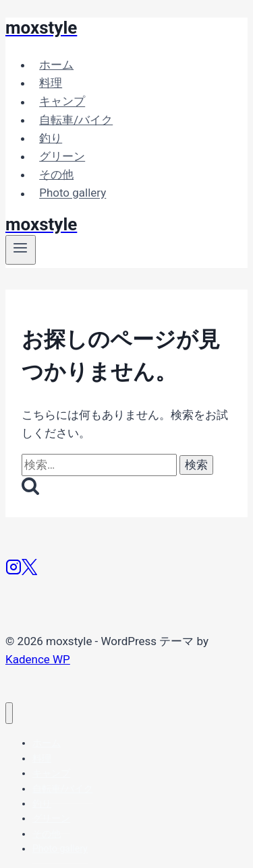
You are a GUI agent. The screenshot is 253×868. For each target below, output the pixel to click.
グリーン (62, 156)
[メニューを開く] (21, 250)
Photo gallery (73, 193)
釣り (51, 138)
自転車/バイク (76, 120)
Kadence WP (38, 659)
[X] (29, 571)
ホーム (56, 65)
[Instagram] (13, 571)
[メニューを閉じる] (9, 713)
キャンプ (62, 102)
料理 (51, 83)
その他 (56, 174)
